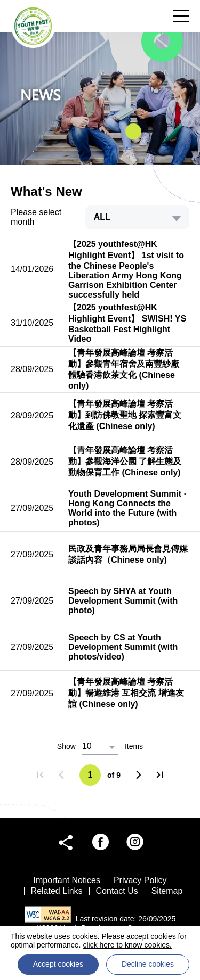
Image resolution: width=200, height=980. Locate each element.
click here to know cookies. (127, 945)
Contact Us (117, 891)
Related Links (57, 891)
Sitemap (167, 891)
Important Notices (67, 880)
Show (66, 746)
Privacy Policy (140, 880)
